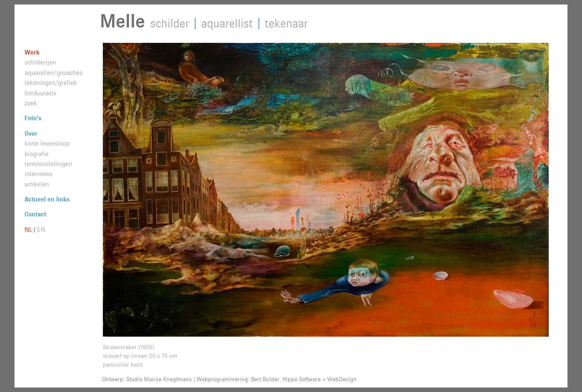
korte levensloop (47, 144)
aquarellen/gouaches (53, 73)
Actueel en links (47, 200)
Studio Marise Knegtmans (159, 380)
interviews (39, 174)
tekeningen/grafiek (51, 83)
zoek (31, 103)
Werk (32, 53)
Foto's (33, 118)
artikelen (37, 185)
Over (31, 134)
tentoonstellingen (48, 164)
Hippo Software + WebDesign (320, 380)
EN (41, 230)
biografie (37, 154)
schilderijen (40, 63)
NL (28, 230)
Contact (35, 215)
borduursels (40, 93)
